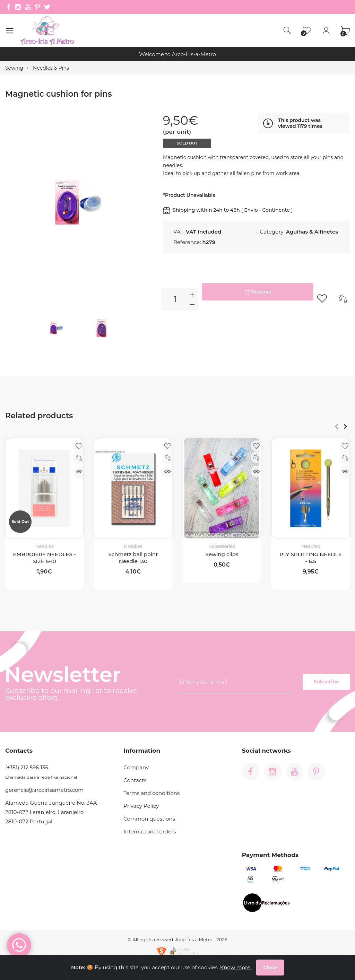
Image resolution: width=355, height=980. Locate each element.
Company (136, 767)
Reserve (258, 299)
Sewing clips (222, 554)
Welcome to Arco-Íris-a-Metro (177, 54)
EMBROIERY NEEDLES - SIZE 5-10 (44, 557)
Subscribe (314, 682)
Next (345, 426)
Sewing (14, 68)
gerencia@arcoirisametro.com (44, 790)
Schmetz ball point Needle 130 (133, 557)
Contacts (135, 780)
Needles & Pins (51, 68)
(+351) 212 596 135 (27, 767)
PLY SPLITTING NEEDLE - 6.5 (311, 557)
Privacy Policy (141, 806)
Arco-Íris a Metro (194, 939)
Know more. (233, 970)
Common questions (149, 819)
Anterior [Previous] (336, 426)
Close (270, 970)
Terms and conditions (151, 793)
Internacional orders (150, 832)
